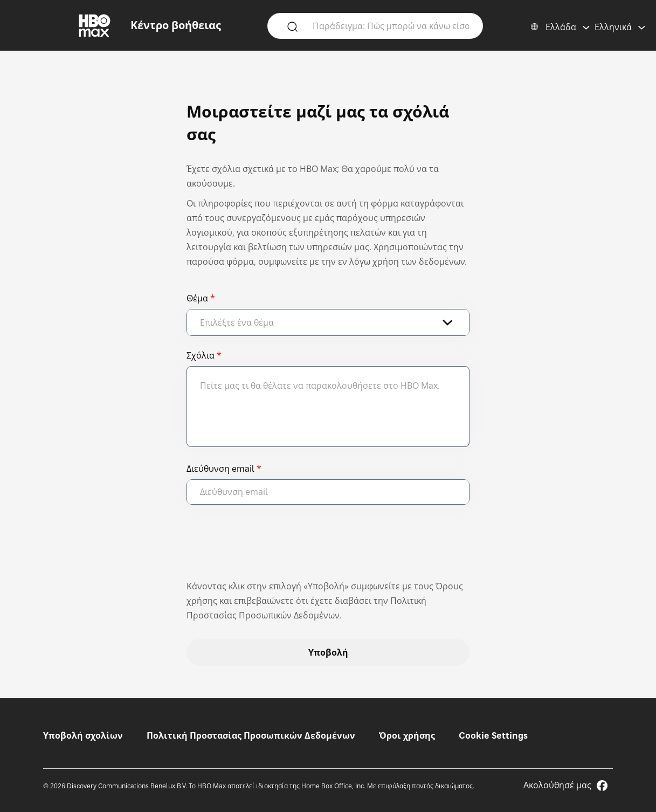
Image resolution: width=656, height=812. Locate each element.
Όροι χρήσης (407, 735)
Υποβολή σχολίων (83, 735)
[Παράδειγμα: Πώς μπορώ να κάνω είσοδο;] (391, 25)
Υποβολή (328, 652)
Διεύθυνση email (220, 469)
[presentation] (268, 547)
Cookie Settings (493, 735)
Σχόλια (201, 355)
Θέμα (197, 298)
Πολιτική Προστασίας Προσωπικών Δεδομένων (251, 735)
